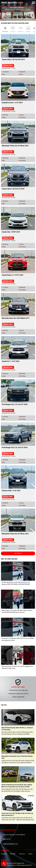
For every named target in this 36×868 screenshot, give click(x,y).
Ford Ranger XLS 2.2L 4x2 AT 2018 (15, 447)
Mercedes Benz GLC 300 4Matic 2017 (16, 318)
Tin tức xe (22, 854)
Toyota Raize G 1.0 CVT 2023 (13, 275)
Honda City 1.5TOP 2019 (11, 232)
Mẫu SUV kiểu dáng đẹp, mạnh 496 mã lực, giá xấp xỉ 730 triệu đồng (17, 729)
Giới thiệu (13, 854)
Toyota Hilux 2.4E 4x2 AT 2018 (13, 189)
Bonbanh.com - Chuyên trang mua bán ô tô (20, 865)
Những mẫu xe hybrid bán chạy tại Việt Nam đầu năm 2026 (17, 757)
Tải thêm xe (18, 553)
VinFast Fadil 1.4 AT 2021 (11, 491)
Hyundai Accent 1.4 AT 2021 (12, 103)
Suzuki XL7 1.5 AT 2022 (11, 361)
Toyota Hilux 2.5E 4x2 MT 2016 (13, 59)
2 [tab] (18, 18)
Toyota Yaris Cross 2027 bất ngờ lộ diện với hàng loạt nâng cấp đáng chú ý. (17, 814)
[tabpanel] (18, 10)
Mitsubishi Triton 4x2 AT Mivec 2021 (15, 146)
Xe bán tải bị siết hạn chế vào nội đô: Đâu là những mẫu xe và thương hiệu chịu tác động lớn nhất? (17, 786)
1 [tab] (16, 18)
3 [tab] (20, 18)
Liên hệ (30, 854)
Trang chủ (4, 854)
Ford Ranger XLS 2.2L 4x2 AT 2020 (15, 404)
